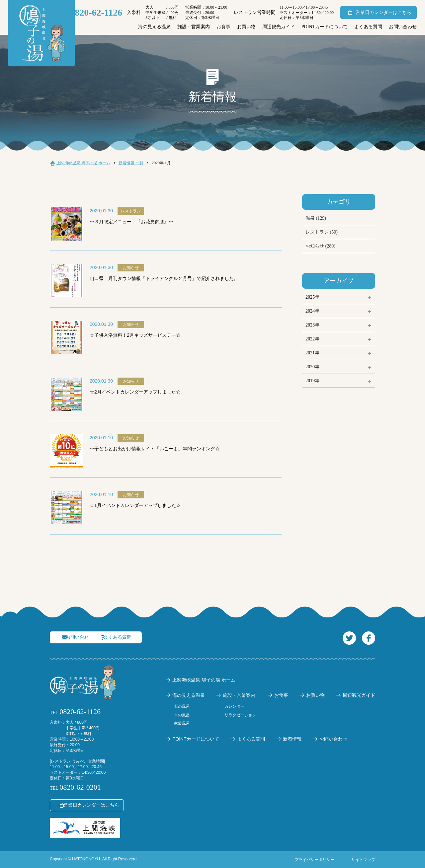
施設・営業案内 (194, 27)
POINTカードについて (325, 27)
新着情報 (292, 739)
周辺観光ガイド (279, 27)
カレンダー (234, 706)
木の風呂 (182, 715)
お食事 (223, 27)
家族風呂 (182, 723)
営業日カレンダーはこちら (383, 12)
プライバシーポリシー (314, 860)
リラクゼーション (240, 715)
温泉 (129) (316, 218)
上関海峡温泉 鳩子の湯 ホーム (83, 163)
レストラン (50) (322, 232)
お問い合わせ (403, 27)
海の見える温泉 (154, 27)
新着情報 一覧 (131, 163)
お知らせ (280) (320, 246)
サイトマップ (363, 860)
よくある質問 (368, 27)
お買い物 (246, 27)
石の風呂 (182, 706)
